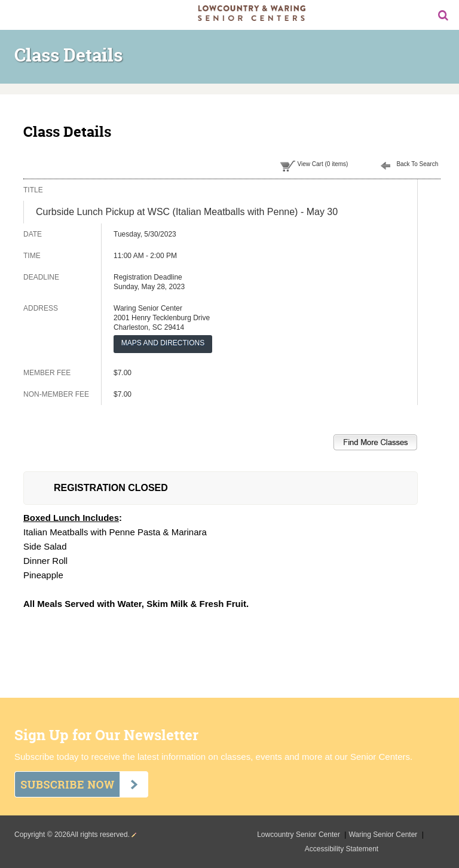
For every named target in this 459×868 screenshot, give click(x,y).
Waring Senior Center (384, 835)
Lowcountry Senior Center (299, 835)
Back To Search (417, 164)
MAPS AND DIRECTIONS (163, 343)
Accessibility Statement (342, 849)
